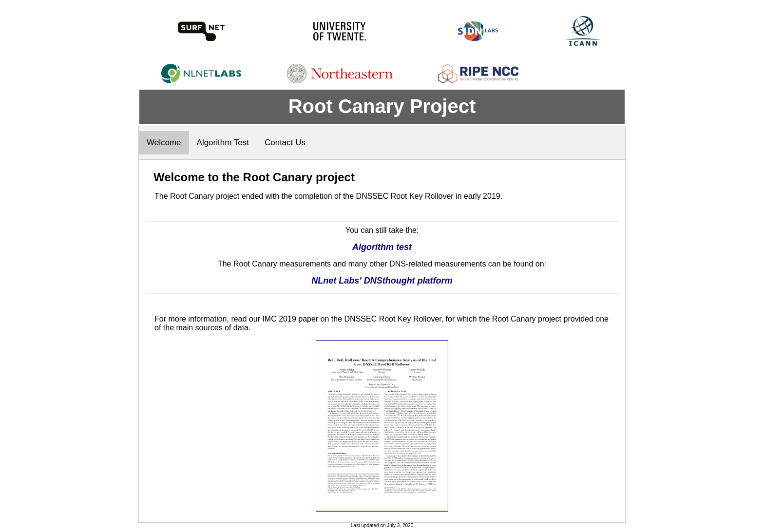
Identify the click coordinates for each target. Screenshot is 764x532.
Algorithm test (382, 247)
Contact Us (285, 142)
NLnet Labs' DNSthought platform (382, 281)
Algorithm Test (223, 142)
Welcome (164, 142)
